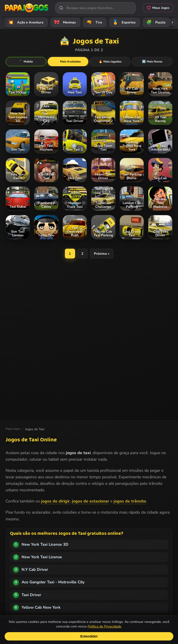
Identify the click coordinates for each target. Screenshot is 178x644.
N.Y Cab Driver (35, 570)
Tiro (94, 22)
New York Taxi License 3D (45, 544)
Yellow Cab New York (41, 607)
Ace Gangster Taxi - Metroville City (53, 582)
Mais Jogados (110, 62)
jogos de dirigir (55, 501)
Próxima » (102, 254)
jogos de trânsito (130, 501)
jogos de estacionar (91, 501)
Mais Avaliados (68, 62)
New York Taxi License (42, 557)
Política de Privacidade (104, 626)
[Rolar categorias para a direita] (172, 22)
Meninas (64, 22)
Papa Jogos (13, 429)
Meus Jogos (158, 8)
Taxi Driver (31, 595)
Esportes (123, 22)
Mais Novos (152, 62)
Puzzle (155, 22)
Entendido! (89, 636)
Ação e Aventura (25, 22)
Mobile (26, 62)
